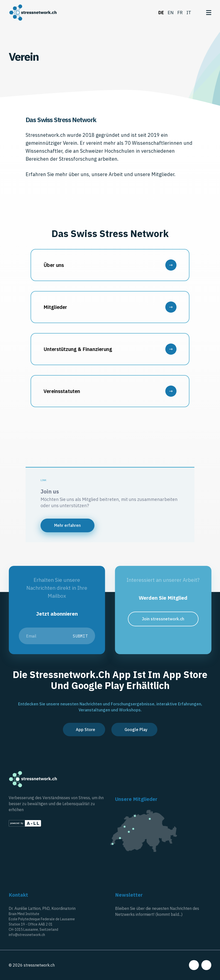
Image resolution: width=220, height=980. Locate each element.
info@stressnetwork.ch (27, 935)
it (189, 13)
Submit (80, 636)
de (161, 13)
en (171, 13)
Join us (50, 491)
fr (180, 13)
